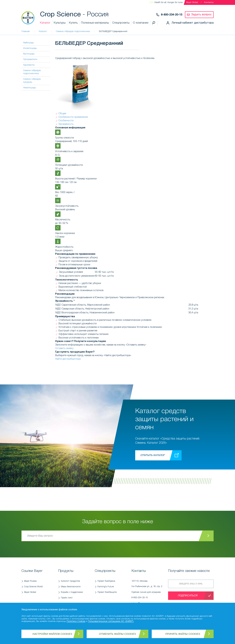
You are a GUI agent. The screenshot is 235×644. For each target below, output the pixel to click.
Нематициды (30, 88)
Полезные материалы (95, 23)
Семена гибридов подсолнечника (32, 72)
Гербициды (28, 43)
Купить (73, 23)
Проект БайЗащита (107, 592)
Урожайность (66, 124)
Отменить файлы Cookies (117, 634)
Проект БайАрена (106, 581)
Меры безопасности (71, 587)
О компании (141, 23)
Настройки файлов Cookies (52, 634)
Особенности (66, 121)
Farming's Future (106, 587)
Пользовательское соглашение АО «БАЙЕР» (111, 621)
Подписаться (188, 596)
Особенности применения (73, 117)
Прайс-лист (67, 598)
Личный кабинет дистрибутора (193, 23)
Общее (62, 114)
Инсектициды (30, 48)
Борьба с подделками (72, 592)
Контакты (209, 2)
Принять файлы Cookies (183, 634)
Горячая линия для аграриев (148, 596)
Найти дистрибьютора (68, 359)
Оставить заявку (64, 348)
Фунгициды (29, 54)
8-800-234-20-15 (172, 15)
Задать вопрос (201, 15)
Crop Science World (33, 587)
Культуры (60, 23)
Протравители (30, 59)
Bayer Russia (30, 581)
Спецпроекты (121, 23)
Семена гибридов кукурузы (32, 81)
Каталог (45, 23)
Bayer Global (192, 2)
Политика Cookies (76, 621)
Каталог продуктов (70, 581)
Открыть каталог (152, 455)
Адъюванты (29, 65)
